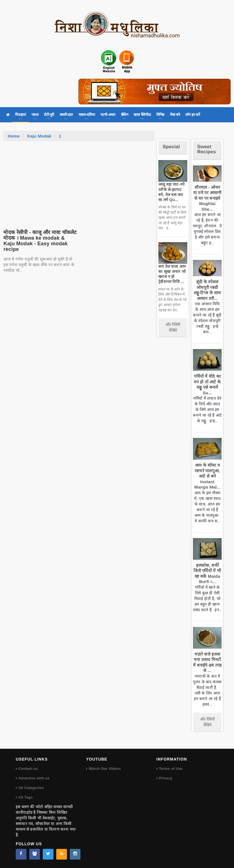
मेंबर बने (175, 115)
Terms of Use (171, 769)
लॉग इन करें (193, 115)
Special (171, 147)
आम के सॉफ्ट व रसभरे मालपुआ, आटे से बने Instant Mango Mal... (207, 476)
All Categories (31, 788)
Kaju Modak (39, 136)
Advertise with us (34, 778)
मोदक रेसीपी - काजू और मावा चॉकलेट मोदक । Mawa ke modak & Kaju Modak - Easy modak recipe (40, 241)
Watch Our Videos (105, 769)
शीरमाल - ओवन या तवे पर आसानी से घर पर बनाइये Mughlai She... (207, 198)
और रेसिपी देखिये (173, 327)
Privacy (166, 778)
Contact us (28, 769)
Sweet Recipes (207, 149)
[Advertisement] (79, 183)
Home (14, 136)
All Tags (25, 797)
